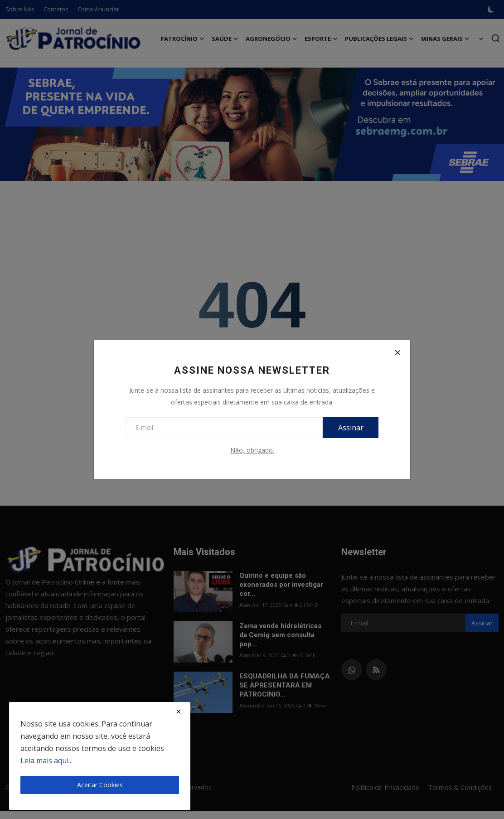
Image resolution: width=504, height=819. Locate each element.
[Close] (397, 353)
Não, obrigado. (252, 450)
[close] (179, 712)
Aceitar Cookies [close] (100, 785)
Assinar (349, 428)
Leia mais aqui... (46, 760)
